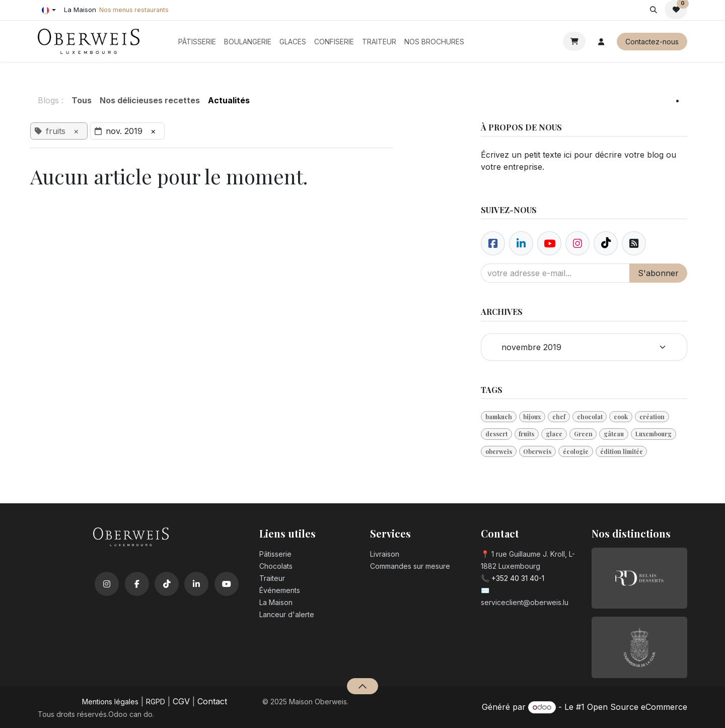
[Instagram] (107, 584)
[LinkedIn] (196, 584)
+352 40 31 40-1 (518, 578)
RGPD (156, 702)
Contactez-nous (652, 42)
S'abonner (658, 273)
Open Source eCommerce (637, 707)
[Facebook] (493, 243)
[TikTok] (167, 584)
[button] (653, 10)
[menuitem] (197, 42)
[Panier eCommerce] (574, 41)
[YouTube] (227, 584)
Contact (212, 701)
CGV (181, 701)
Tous (82, 100)
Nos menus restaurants (134, 10)
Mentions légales (110, 702)
